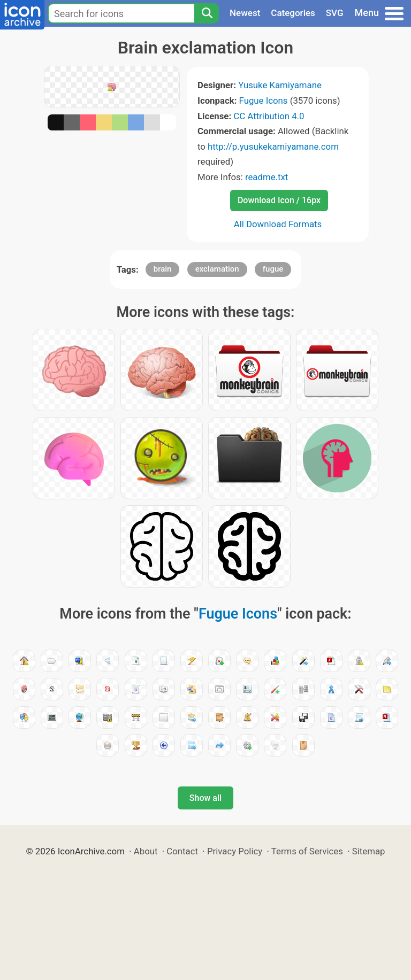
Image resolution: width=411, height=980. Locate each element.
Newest (245, 13)
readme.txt (267, 177)
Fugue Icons (264, 101)
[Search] (207, 13)
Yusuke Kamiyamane (280, 85)
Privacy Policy (235, 851)
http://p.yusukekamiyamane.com (273, 146)
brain (163, 269)
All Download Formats (278, 224)
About (146, 851)
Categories (293, 13)
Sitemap (369, 851)
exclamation (217, 269)
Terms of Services (307, 851)
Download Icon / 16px (279, 200)
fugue (273, 269)
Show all (205, 798)
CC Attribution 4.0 (269, 116)
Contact (182, 851)
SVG (335, 13)
